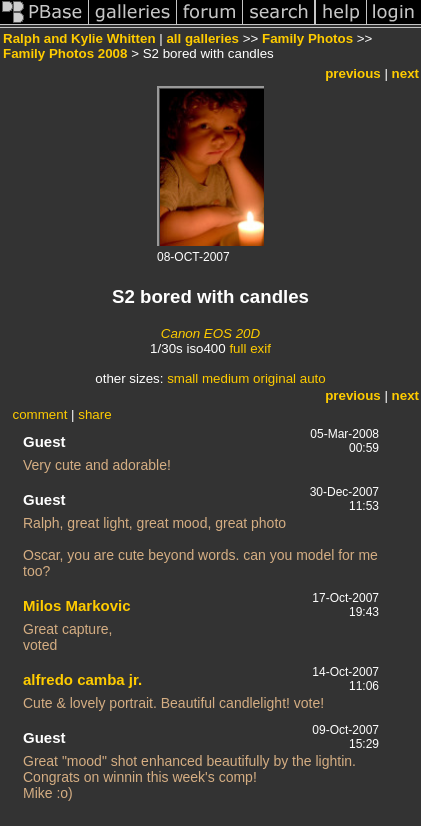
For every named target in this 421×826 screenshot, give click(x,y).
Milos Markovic (77, 605)
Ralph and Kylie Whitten (79, 38)
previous (353, 73)
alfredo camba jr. (82, 679)
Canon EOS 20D (210, 333)
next (405, 73)
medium (225, 378)
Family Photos (307, 38)
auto (313, 378)
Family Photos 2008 (65, 53)
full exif (249, 348)
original (274, 378)
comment (40, 414)
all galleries (202, 38)
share (94, 414)
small (182, 378)
